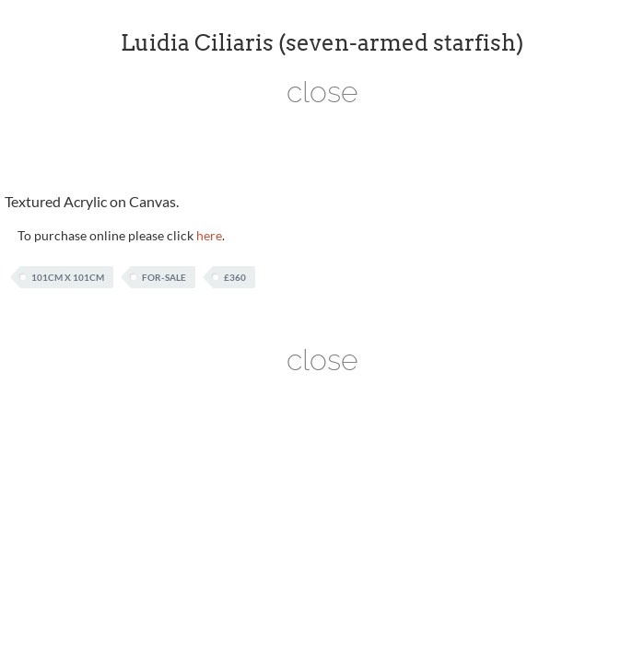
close (322, 92)
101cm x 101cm (68, 277)
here (209, 235)
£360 (235, 277)
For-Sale (164, 277)
